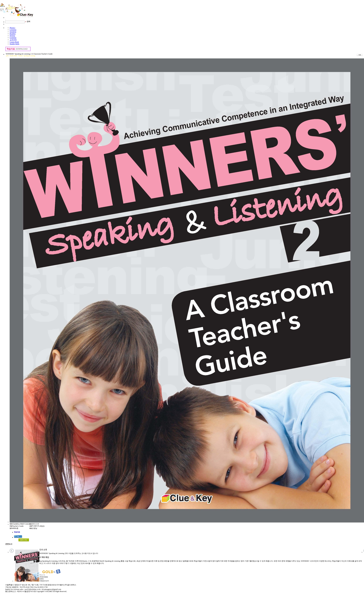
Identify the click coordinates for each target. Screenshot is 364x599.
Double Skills (14, 44)
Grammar (13, 38)
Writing (12, 36)
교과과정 (13, 40)
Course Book (14, 42)
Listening (13, 30)
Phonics (12, 28)
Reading (13, 34)
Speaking (13, 32)
